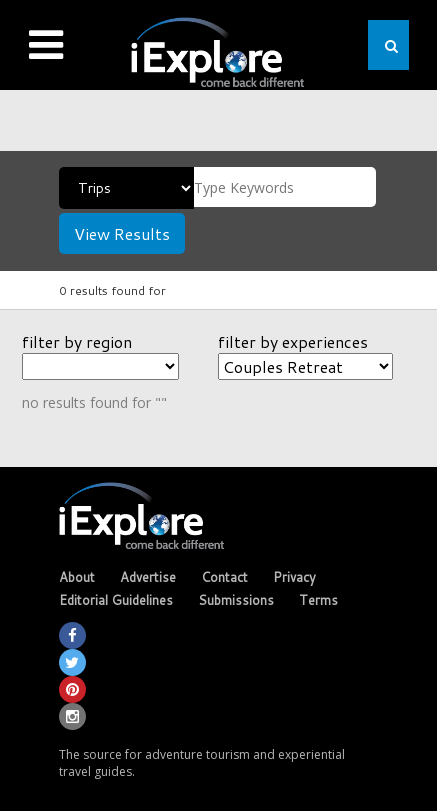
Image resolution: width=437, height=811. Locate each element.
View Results (122, 233)
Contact (224, 577)
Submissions (236, 600)
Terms (318, 600)
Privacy (294, 577)
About (77, 577)
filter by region (77, 341)
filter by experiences (293, 341)
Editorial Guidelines (116, 600)
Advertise (148, 577)
